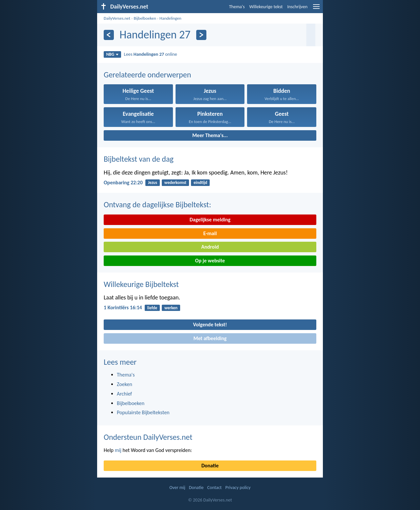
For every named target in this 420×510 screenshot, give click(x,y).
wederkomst (175, 183)
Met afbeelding (210, 338)
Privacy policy (238, 488)
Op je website (210, 261)
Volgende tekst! (210, 325)
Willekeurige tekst (266, 7)
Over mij (177, 488)
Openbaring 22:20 (123, 183)
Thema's (237, 7)
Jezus (153, 183)
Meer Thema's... (210, 135)
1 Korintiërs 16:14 (123, 307)
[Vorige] (109, 35)
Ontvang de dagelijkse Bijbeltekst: (157, 204)
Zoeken (125, 384)
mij (118, 450)
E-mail (210, 233)
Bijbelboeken (145, 18)
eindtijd (200, 183)
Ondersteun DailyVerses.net (148, 437)
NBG (112, 54)
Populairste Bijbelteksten (143, 412)
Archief (124, 394)
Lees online (151, 54)
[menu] (316, 9)
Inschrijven (297, 7)
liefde (152, 308)
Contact (215, 488)
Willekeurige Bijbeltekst (141, 284)
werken (171, 308)
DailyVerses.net (117, 18)
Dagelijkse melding (210, 220)
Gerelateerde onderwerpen (147, 75)
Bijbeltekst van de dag (139, 159)
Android (210, 247)
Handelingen (170, 18)
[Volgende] (201, 35)
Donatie (210, 466)
